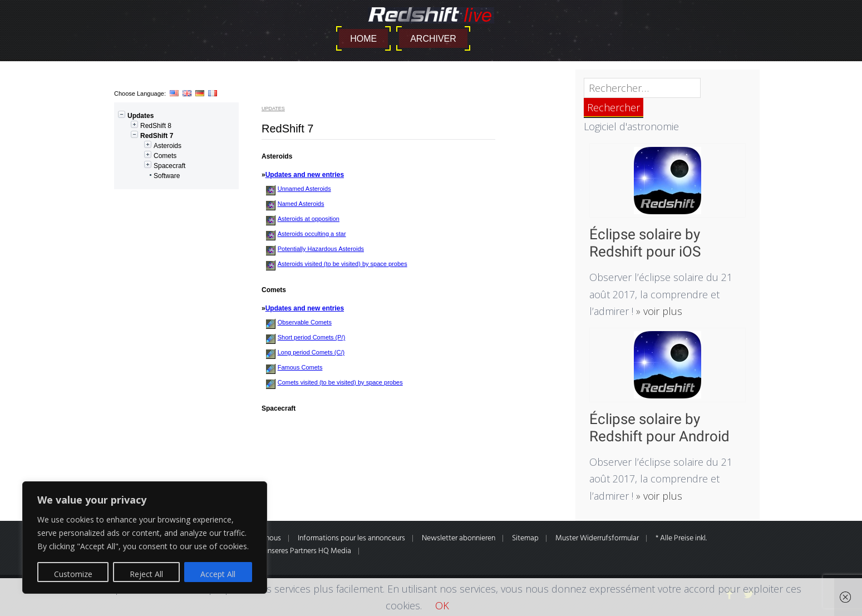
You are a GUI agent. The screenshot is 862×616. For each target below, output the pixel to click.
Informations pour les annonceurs (351, 538)
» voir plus (658, 311)
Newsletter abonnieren (459, 538)
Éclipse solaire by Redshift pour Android (659, 428)
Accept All (218, 574)
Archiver (433, 39)
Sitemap (525, 538)
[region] (145, 538)
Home (363, 39)
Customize (73, 574)
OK (442, 605)
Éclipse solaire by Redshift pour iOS (645, 243)
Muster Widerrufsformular (597, 538)
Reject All (146, 574)
